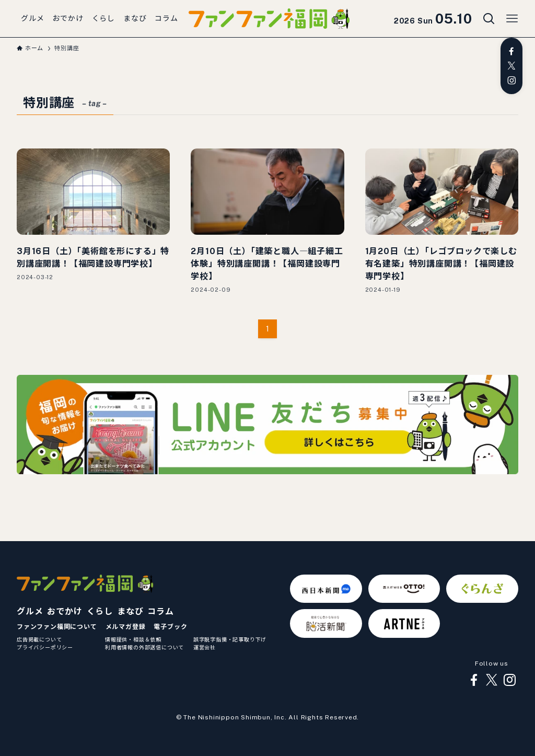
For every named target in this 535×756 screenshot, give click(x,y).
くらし (100, 611)
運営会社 (205, 647)
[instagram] (511, 81)
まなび (130, 611)
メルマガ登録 (126, 627)
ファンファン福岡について (57, 627)
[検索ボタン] (489, 19)
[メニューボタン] (512, 19)
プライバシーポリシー (45, 647)
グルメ (30, 611)
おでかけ (65, 611)
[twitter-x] (511, 66)
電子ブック (170, 627)
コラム (160, 611)
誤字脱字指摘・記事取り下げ (230, 639)
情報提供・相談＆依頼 (133, 639)
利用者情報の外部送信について (144, 647)
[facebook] (511, 51)
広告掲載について (39, 639)
